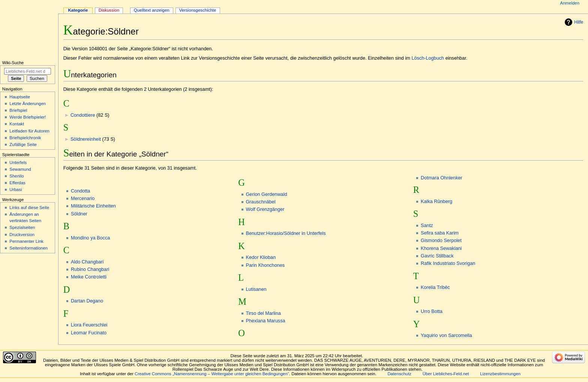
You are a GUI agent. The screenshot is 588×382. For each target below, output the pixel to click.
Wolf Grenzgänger (265, 209)
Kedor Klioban (261, 257)
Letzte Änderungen (28, 104)
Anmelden (570, 3)
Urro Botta (432, 311)
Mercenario (83, 199)
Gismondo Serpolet (441, 241)
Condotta (81, 191)
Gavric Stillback (437, 256)
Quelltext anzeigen (152, 10)
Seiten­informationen (28, 248)
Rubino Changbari (90, 269)
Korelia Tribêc (435, 287)
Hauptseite (20, 97)
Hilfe (579, 22)
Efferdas (17, 183)
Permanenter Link (26, 241)
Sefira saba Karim (440, 233)
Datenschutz (400, 374)
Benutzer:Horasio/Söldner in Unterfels (286, 233)
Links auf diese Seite (29, 208)
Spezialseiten (22, 227)
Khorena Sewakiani (441, 248)
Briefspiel (18, 110)
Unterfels (18, 162)
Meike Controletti (89, 277)
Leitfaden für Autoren (29, 131)
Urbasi (16, 189)
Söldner (79, 214)
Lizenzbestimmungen (500, 374)
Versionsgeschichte (198, 10)
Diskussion (109, 10)
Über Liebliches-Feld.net (446, 374)
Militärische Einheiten (93, 206)
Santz (427, 226)
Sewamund (20, 169)
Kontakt (17, 124)
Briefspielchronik (25, 138)
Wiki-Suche (13, 63)
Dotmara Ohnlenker (442, 178)
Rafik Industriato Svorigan (448, 263)
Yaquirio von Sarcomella (446, 335)
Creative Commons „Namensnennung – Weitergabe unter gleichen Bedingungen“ (212, 374)
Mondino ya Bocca (90, 238)
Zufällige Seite (23, 144)
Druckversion (22, 235)
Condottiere (83, 115)
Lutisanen (256, 289)
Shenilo (16, 176)
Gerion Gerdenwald (267, 194)
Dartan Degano (87, 301)
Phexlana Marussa (266, 321)
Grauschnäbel (261, 202)
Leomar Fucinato (89, 333)
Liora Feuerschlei (89, 325)
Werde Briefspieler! (28, 117)
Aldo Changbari (87, 262)
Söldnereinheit (86, 139)
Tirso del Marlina (263, 313)
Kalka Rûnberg (436, 202)
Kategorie (78, 10)
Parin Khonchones (265, 265)
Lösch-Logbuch (428, 58)
